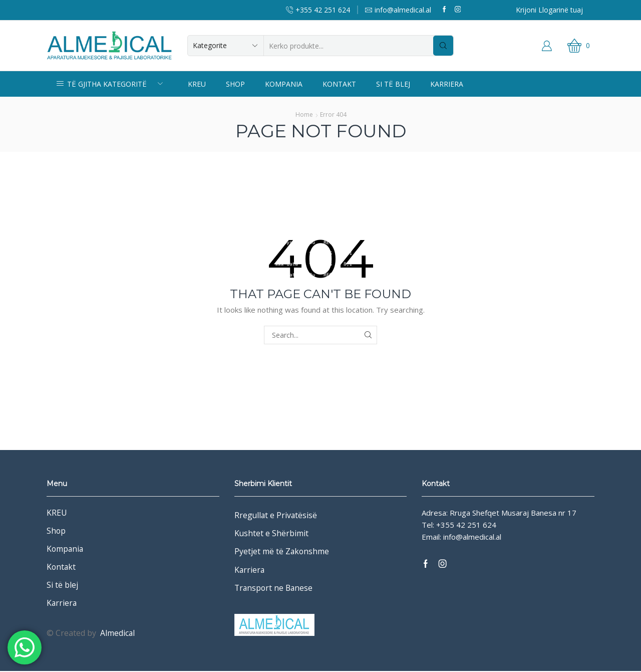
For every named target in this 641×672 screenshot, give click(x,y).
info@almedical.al (472, 537)
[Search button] (443, 46)
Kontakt (339, 84)
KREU (197, 84)
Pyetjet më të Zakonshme (282, 552)
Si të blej (393, 84)
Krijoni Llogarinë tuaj (549, 10)
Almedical (118, 634)
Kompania (284, 84)
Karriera (447, 84)
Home (304, 115)
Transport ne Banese (274, 588)
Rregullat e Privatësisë (276, 515)
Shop (235, 84)
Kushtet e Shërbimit (272, 534)
